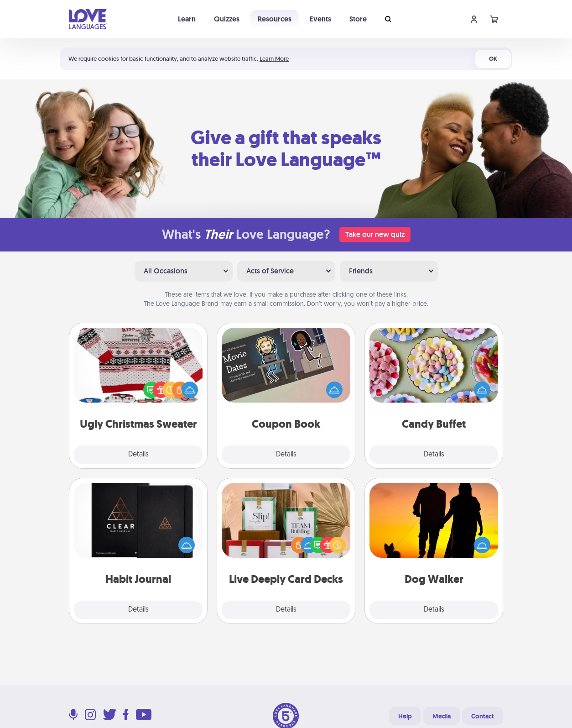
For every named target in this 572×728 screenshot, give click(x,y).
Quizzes (227, 19)
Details (138, 455)
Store (358, 19)
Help (405, 716)
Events (320, 19)
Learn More (274, 59)
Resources (275, 19)
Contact (483, 716)
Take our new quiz (375, 234)
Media (442, 716)
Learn (187, 19)
